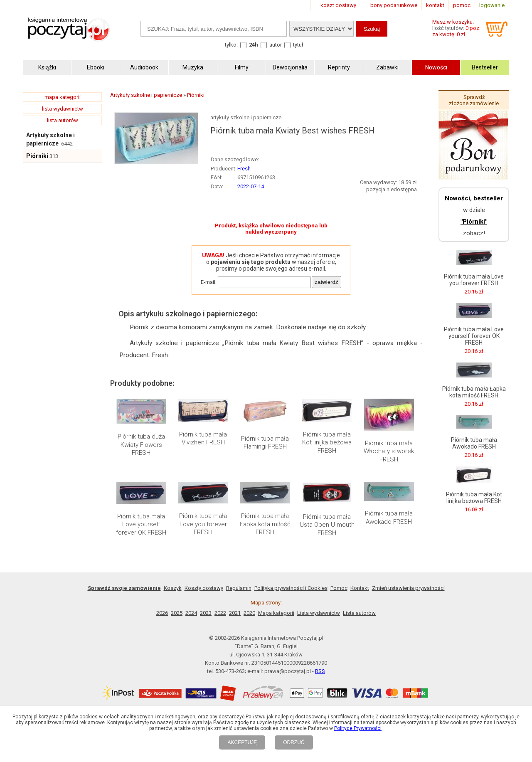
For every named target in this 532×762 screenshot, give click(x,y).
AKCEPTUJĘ (242, 742)
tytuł (298, 45)
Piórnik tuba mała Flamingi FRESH (265, 443)
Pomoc (339, 588)
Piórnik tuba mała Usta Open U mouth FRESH (327, 525)
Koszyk (173, 588)
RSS (320, 671)
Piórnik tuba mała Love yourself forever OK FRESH (141, 524)
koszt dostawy (338, 5)
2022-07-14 (251, 186)
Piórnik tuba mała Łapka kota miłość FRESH (265, 524)
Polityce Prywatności (358, 728)
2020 (249, 613)
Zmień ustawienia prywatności (408, 588)
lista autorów (63, 120)
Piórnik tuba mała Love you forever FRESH (203, 524)
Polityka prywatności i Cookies (291, 588)
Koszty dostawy (204, 588)
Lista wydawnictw (319, 613)
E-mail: (209, 282)
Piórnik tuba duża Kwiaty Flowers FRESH (141, 445)
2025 (177, 613)
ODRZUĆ (294, 742)
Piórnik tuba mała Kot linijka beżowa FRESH (327, 443)
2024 (191, 613)
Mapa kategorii (276, 613)
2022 (220, 613)
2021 (235, 613)
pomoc (462, 5)
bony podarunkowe (394, 5)
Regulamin (239, 588)
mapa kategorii (63, 97)
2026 (162, 613)
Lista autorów (359, 613)
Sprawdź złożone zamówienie (474, 100)
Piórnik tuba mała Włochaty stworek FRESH (389, 451)
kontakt (435, 5)
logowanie (492, 5)
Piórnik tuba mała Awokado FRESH (389, 518)
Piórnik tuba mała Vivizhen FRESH (203, 439)
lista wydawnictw (63, 109)
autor (276, 45)
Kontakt (360, 588)
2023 (206, 613)
